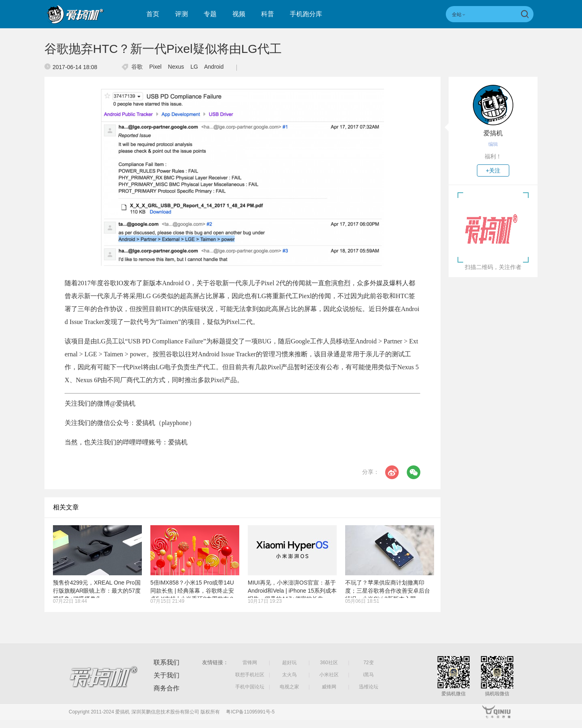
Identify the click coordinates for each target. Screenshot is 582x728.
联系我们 (167, 662)
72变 (368, 663)
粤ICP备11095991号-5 (250, 712)
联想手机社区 (250, 675)
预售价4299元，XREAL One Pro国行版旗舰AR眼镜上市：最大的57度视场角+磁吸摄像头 (97, 591)
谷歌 (137, 67)
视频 (239, 14)
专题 (210, 14)
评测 (181, 14)
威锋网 (329, 687)
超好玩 (289, 663)
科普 (268, 14)
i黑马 (369, 675)
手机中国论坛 (250, 687)
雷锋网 (250, 663)
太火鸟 (289, 675)
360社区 (329, 663)
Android (214, 67)
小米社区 (329, 675)
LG (194, 67)
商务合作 (167, 688)
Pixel (155, 67)
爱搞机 (493, 133)
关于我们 (167, 675)
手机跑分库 (306, 14)
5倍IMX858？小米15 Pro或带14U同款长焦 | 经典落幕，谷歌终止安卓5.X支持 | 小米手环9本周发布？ (192, 591)
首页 (153, 14)
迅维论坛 (369, 687)
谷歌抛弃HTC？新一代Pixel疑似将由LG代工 (163, 49)
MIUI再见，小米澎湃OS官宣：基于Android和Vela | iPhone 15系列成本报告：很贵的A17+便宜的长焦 (292, 591)
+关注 (493, 170)
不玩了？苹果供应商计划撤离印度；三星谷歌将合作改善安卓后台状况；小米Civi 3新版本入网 (388, 591)
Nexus (176, 67)
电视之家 (289, 687)
